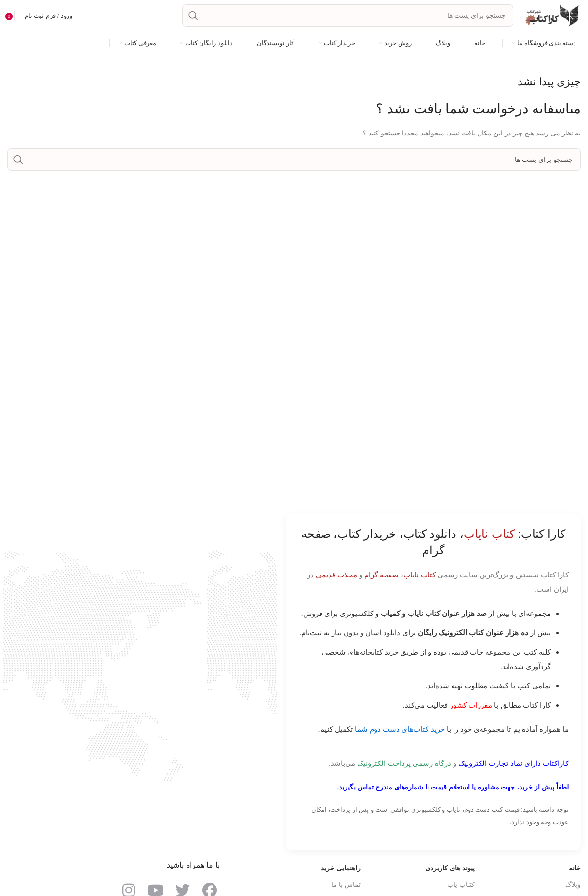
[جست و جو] (348, 18)
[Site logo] (552, 17)
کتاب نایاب (420, 580)
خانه (575, 873)
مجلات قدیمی (336, 580)
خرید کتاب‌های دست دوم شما (400, 734)
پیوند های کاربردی (450, 873)
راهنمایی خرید (341, 873)
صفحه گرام (381, 580)
